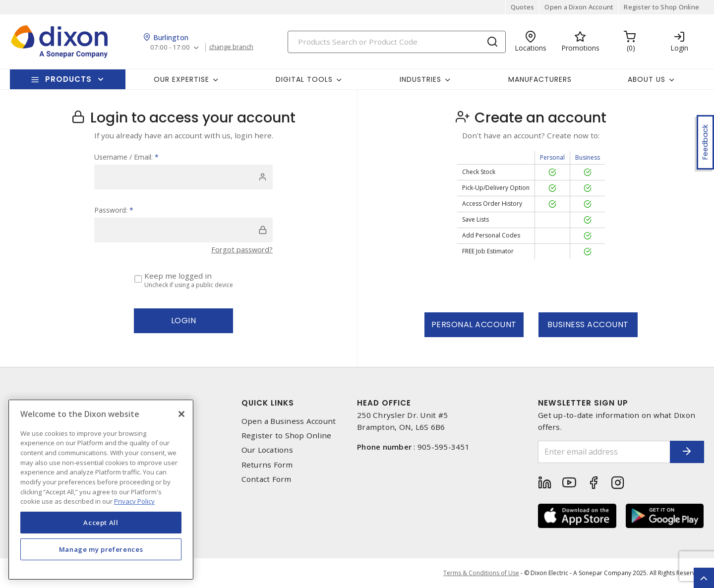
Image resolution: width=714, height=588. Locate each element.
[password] (183, 230)
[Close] (181, 414)
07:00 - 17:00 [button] (171, 47)
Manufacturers (540, 79)
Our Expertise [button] (181, 79)
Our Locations (267, 450)
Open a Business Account (289, 421)
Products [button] (68, 79)
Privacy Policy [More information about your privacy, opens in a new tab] (134, 501)
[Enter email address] (596, 452)
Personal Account (474, 324)
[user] (183, 177)
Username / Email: (126, 157)
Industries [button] (420, 79)
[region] (101, 490)
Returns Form (267, 465)
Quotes (523, 7)
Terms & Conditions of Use (481, 573)
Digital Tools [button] (304, 79)
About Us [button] (647, 79)
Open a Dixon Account (579, 7)
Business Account (588, 324)
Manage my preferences (101, 549)
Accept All (101, 523)
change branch (234, 47)
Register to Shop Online (661, 7)
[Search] (397, 42)
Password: (114, 210)
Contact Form (267, 479)
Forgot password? (240, 249)
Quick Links (268, 403)
